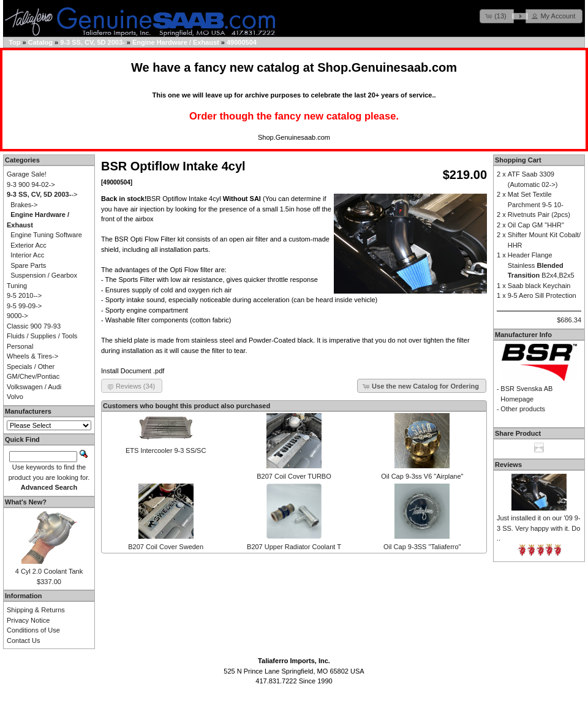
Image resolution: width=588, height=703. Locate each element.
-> (42, 194)
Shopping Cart (518, 160)
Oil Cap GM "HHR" (536, 225)
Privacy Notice (28, 620)
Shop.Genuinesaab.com (387, 67)
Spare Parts (28, 265)
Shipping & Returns (36, 610)
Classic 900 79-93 (34, 326)
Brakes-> (24, 205)
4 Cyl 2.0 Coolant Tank (49, 571)
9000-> (17, 316)
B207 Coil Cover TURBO (294, 476)
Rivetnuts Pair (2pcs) (539, 215)
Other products (523, 409)
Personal (20, 346)
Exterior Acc (28, 245)
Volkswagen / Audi (34, 387)
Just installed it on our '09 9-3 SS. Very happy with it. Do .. (539, 528)
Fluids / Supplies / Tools (42, 336)
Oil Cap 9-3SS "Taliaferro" (422, 547)
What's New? (26, 502)
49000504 (242, 42)
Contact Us (23, 640)
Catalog (40, 42)
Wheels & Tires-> (32, 356)
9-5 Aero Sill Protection (542, 295)
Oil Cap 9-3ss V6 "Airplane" (422, 476)
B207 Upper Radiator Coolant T (294, 547)
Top (14, 42)
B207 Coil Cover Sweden (166, 547)
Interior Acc (27, 255)
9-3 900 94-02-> (31, 184)
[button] (497, 16)
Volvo (15, 397)
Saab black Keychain (539, 286)
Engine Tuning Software (46, 235)
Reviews (508, 465)
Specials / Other (31, 367)
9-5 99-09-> (24, 306)
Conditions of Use (33, 630)
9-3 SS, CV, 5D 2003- (92, 42)
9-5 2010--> (24, 295)
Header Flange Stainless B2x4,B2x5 (541, 265)
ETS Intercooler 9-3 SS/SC (166, 450)
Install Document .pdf (133, 371)
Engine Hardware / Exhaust (176, 42)
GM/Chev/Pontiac (33, 376)
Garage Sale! (27, 174)
